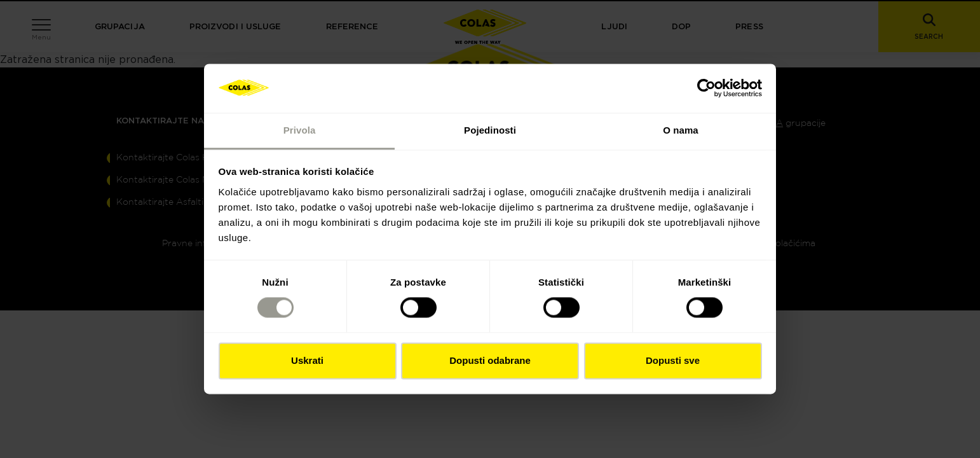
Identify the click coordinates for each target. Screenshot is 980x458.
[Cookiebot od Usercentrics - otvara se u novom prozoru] (706, 88)
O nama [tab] (681, 130)
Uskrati (307, 360)
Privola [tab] (300, 130)
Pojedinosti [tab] (490, 130)
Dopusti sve (673, 360)
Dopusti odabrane (490, 360)
